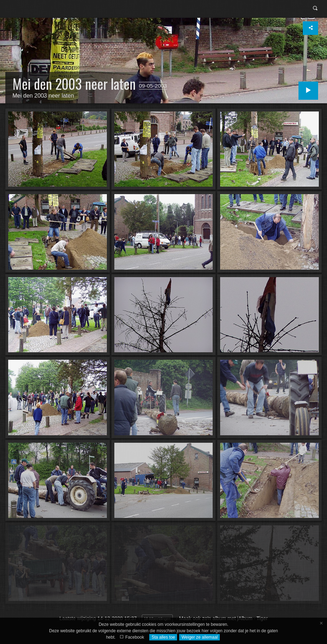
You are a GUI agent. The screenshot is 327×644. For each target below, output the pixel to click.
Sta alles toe (163, 637)
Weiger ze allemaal (199, 637)
